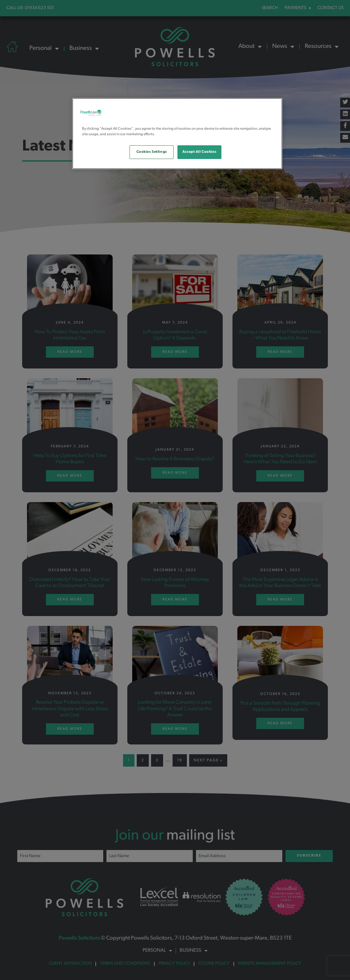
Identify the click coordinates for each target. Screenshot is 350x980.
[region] (177, 134)
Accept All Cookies (199, 152)
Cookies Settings (152, 152)
